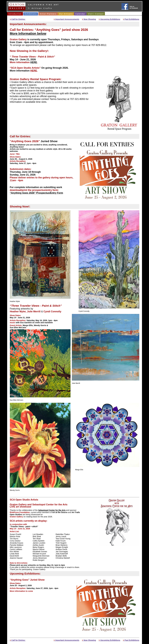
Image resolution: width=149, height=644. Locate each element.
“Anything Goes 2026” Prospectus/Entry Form (36, 193)
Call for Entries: (18, 19)
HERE (34, 62)
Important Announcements (66, 19)
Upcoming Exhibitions (109, 19)
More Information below (28, 33)
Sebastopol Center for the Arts (52, 510)
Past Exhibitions (131, 19)
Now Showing (89, 19)
